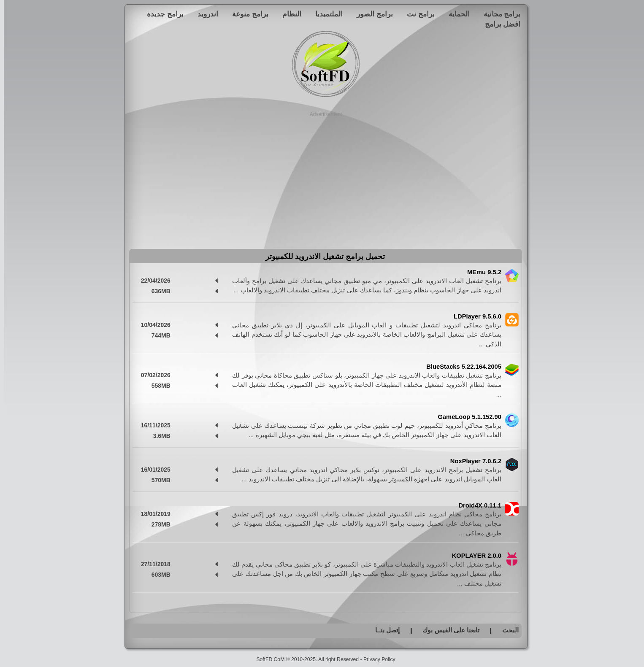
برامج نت (417, 14)
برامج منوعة (246, 14)
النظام (288, 14)
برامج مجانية (498, 14)
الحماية (455, 14)
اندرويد (204, 14)
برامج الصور (371, 14)
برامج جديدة (161, 14)
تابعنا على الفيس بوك (447, 630)
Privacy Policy (376, 659)
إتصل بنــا (384, 630)
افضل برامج (499, 24)
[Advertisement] (322, 177)
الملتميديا (325, 14)
